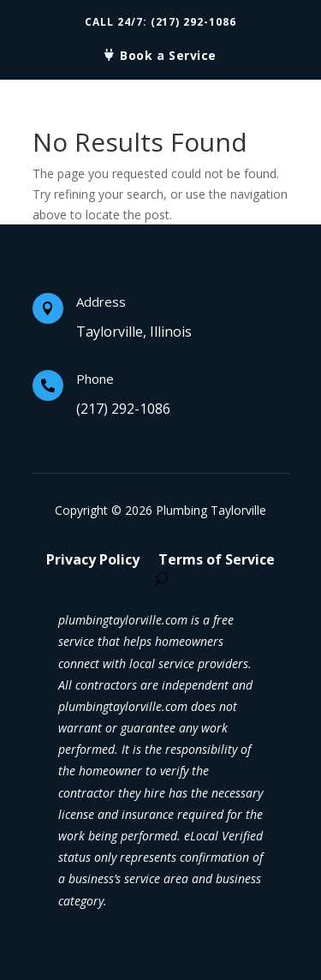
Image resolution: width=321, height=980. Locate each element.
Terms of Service (217, 561)
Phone (95, 379)
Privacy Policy (93, 561)
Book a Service (168, 55)
